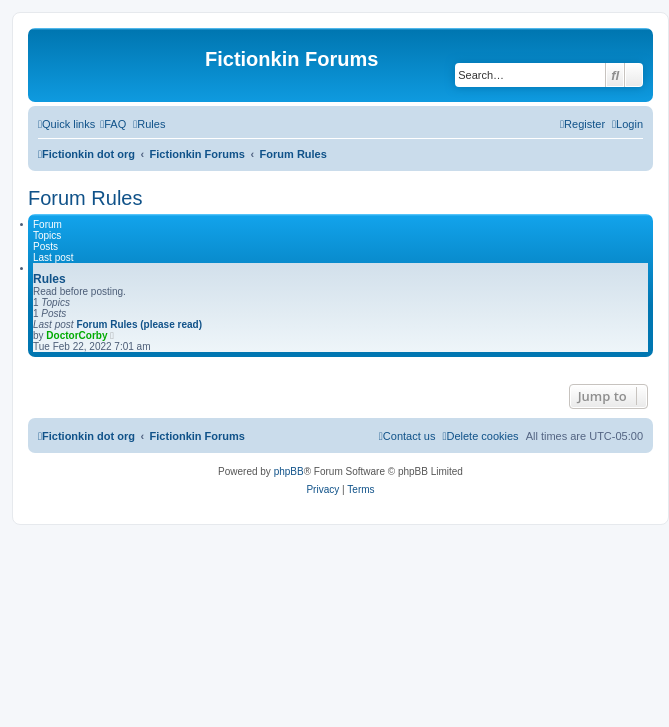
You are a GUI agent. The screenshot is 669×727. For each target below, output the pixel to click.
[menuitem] (113, 124)
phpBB (289, 471)
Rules (49, 279)
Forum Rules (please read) (139, 324)
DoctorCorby (76, 335)
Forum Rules (85, 198)
